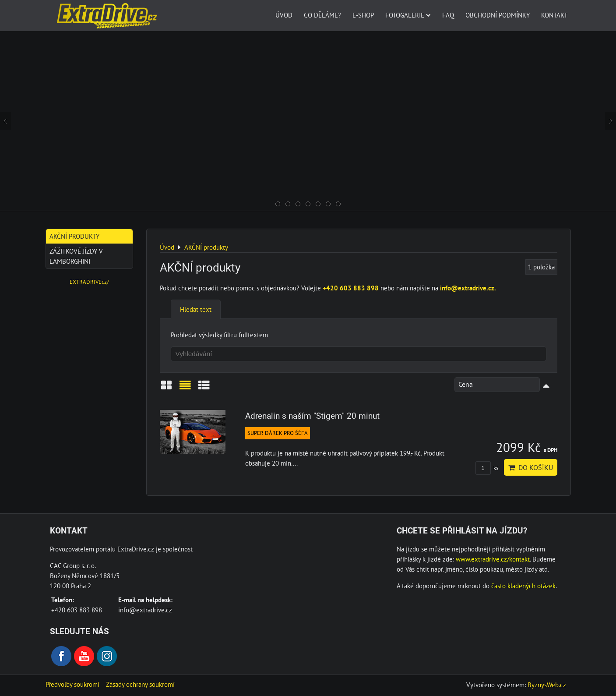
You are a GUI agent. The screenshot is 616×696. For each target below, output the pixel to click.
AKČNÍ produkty (74, 236)
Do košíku (531, 467)
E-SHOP (363, 15)
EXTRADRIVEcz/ (89, 282)
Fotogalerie (408, 15)
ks (487, 468)
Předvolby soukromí (72, 684)
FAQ (448, 15)
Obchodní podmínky (498, 15)
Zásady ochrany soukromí (140, 684)
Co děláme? (322, 15)
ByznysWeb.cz (547, 685)
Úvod (284, 15)
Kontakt (554, 15)
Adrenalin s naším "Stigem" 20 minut (312, 416)
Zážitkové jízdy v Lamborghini (76, 256)
